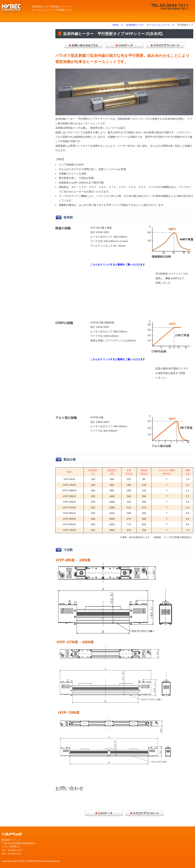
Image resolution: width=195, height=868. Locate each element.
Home (116, 25)
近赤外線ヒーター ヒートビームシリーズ (148, 25)
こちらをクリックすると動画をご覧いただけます (118, 265)
